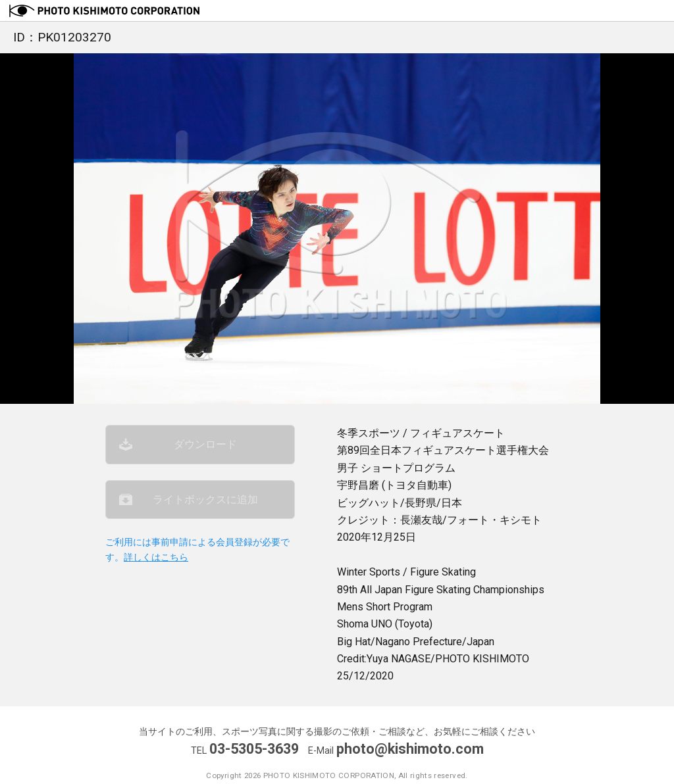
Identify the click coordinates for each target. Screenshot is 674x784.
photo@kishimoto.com (410, 749)
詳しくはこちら (156, 557)
